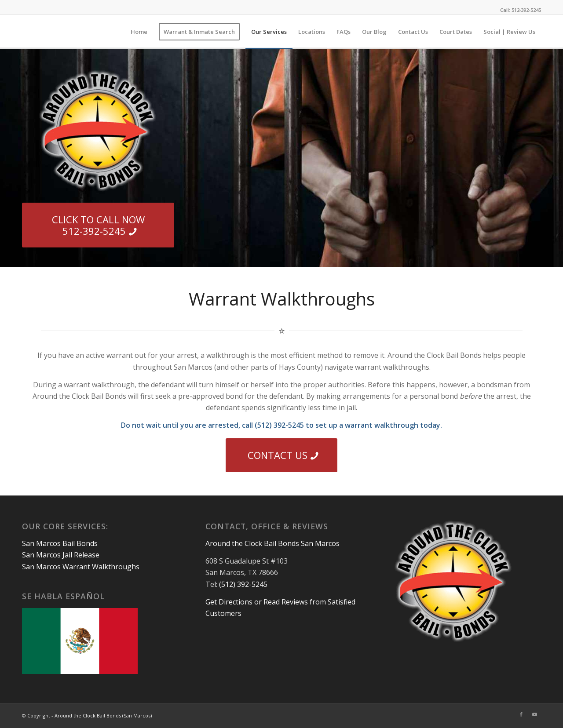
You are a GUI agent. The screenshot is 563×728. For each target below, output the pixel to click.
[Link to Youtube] (534, 714)
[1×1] (23, 32)
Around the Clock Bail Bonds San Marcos (272, 543)
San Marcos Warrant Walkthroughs (81, 567)
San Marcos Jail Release (61, 555)
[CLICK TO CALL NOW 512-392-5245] (98, 225)
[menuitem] (139, 32)
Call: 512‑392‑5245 (521, 10)
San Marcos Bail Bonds (60, 543)
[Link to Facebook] (521, 714)
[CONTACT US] (281, 455)
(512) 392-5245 (243, 584)
